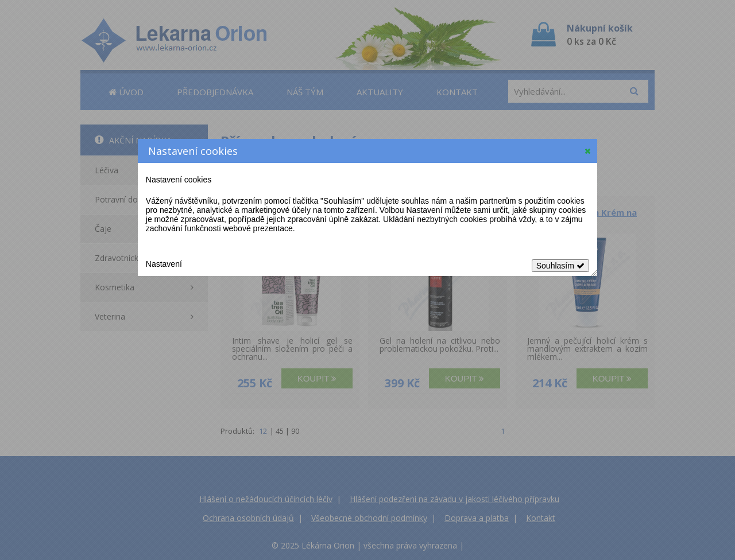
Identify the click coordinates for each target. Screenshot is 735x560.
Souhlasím (560, 266)
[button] (588, 151)
